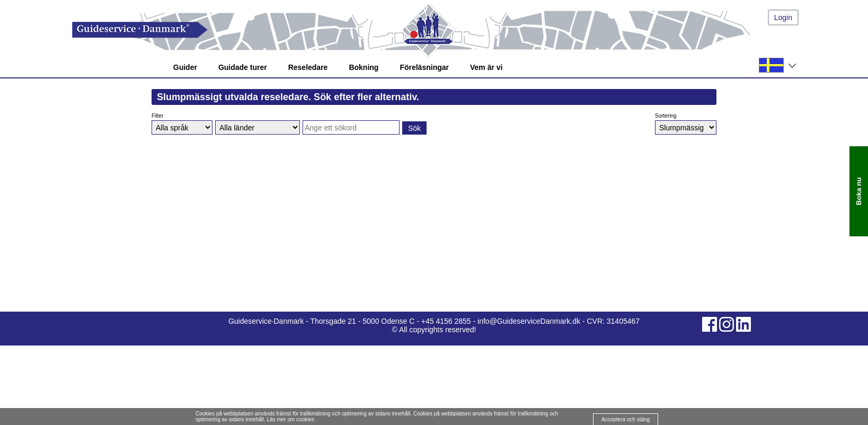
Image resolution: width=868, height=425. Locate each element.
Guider (185, 67)
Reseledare (308, 67)
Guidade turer (243, 67)
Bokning (364, 67)
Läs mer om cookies (291, 419)
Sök (414, 128)
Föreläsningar (424, 67)
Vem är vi (486, 67)
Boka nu (859, 191)
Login (783, 17)
